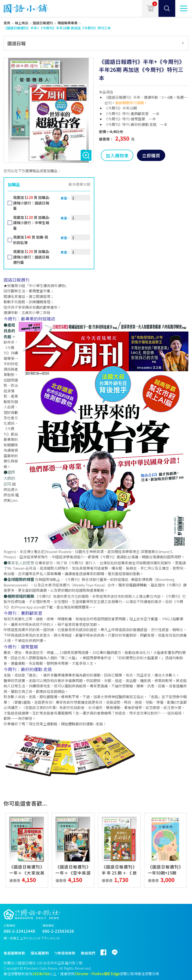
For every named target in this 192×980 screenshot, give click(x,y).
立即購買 (151, 155)
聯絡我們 (88, 953)
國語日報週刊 (43, 23)
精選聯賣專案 (68, 23)
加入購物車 (117, 155)
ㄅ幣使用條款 (65, 953)
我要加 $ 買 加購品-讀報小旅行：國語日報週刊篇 (32, 257)
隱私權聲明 (40, 953)
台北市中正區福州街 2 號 (63, 963)
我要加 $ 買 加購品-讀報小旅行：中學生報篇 (32, 223)
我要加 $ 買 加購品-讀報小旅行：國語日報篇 (32, 203)
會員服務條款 (14, 953)
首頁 (7, 23)
